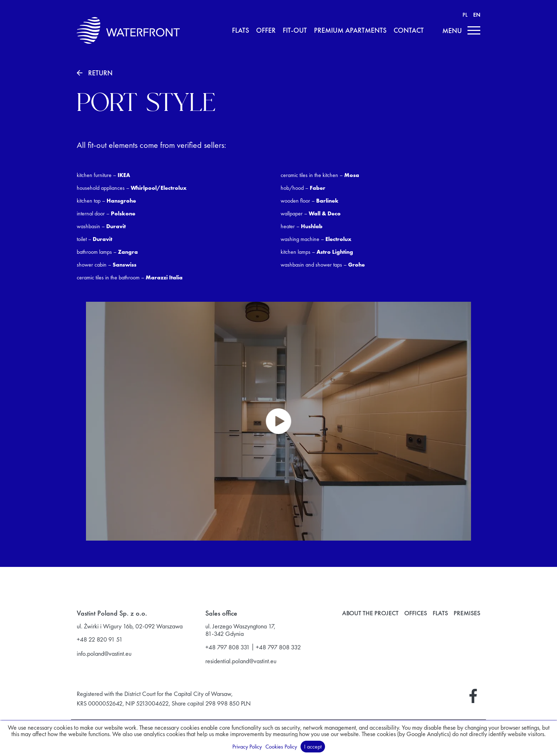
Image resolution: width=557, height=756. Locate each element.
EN (477, 15)
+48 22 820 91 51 (100, 639)
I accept (313, 747)
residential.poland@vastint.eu (241, 661)
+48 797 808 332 (278, 647)
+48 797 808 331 (228, 647)
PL (465, 15)
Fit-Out (295, 31)
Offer (266, 31)
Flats (240, 31)
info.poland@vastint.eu (104, 654)
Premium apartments (350, 31)
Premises (467, 613)
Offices (416, 613)
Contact (409, 31)
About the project (370, 613)
